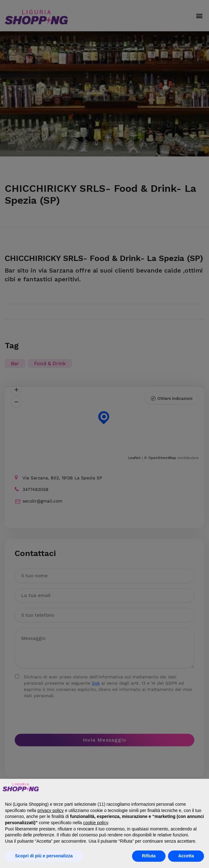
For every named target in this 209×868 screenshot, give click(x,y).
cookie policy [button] (96, 823)
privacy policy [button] (51, 810)
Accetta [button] (186, 856)
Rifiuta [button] (149, 856)
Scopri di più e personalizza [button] (44, 856)
